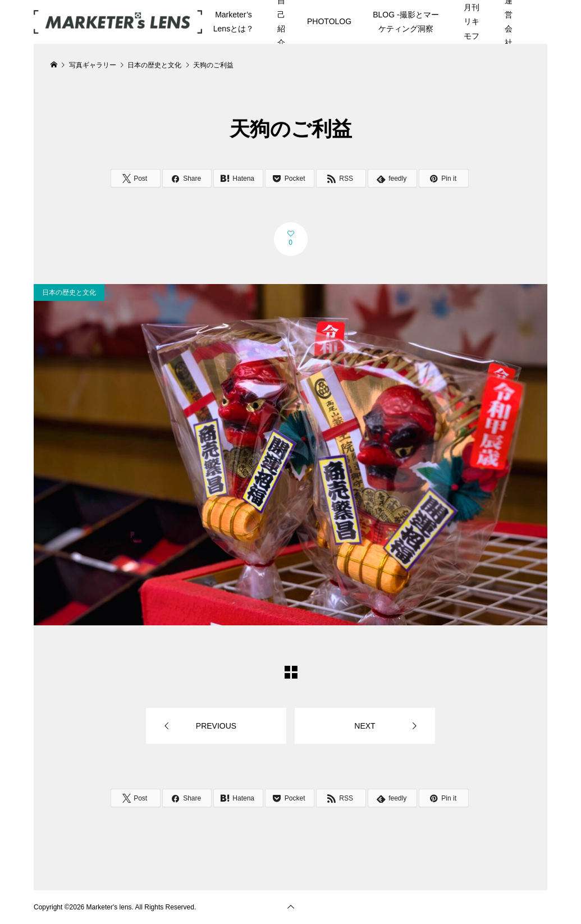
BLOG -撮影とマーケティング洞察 (406, 22)
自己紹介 (281, 22)
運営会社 (509, 22)
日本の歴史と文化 (69, 292)
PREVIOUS (216, 726)
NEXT (365, 726)
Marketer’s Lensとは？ (234, 22)
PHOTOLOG (329, 21)
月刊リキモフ (472, 21)
